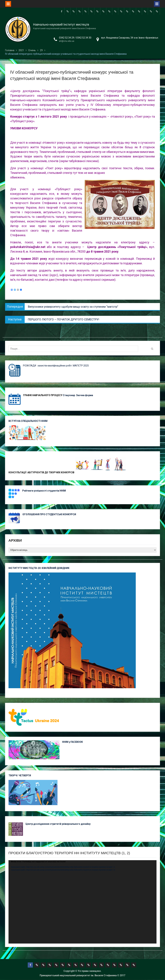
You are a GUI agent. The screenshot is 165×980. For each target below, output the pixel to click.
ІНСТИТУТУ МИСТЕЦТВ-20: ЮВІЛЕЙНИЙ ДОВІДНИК (39, 568)
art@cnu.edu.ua (67, 41)
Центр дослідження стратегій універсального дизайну (58, 824)
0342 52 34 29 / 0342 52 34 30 (75, 38)
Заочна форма (85, 395)
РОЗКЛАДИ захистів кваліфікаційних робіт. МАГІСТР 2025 (56, 366)
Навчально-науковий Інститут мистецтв (61, 25)
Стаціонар (69, 395)
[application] (83, 902)
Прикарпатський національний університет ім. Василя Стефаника (78, 975)
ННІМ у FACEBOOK (72, 742)
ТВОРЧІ (14, 775)
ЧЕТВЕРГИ (25, 775)
